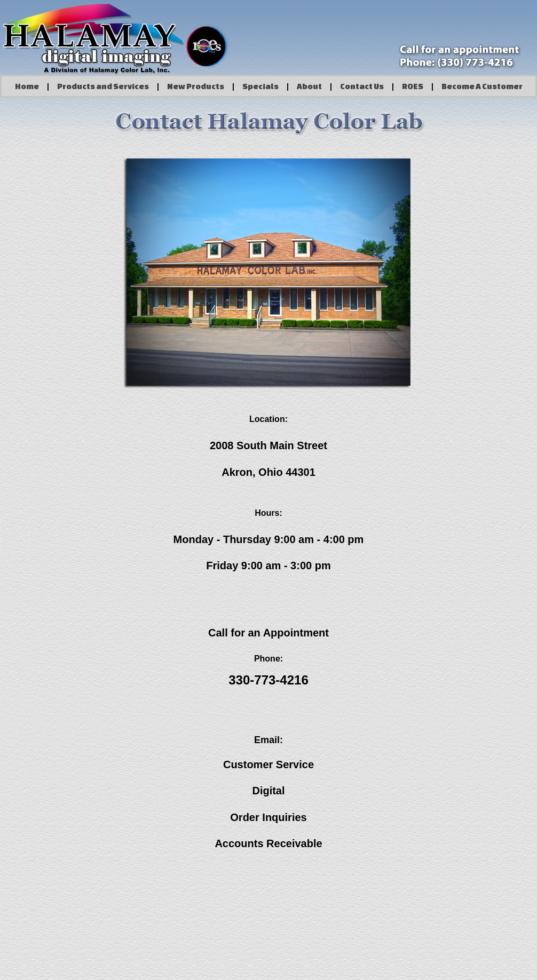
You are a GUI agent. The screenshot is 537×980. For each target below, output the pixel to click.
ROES (413, 86)
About (309, 86)
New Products (196, 86)
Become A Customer (482, 86)
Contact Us (362, 86)
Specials (260, 86)
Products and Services (103, 86)
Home (27, 86)
